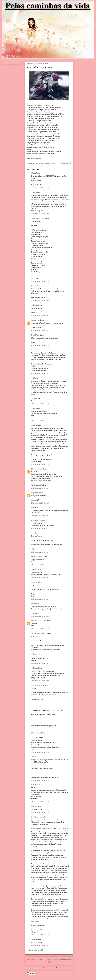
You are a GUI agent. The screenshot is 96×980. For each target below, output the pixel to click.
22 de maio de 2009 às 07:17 (40, 421)
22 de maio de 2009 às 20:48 (40, 780)
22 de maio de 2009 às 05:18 (40, 373)
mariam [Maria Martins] (39, 633)
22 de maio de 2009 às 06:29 (40, 404)
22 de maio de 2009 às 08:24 (40, 488)
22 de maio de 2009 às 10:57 (40, 552)
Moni (33, 508)
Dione (33, 173)
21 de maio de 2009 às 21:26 (40, 214)
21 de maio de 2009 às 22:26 (40, 301)
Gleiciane (34, 569)
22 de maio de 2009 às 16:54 (40, 629)
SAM (33, 757)
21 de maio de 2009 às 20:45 (40, 188)
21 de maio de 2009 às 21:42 (40, 281)
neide (33, 533)
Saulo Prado (35, 320)
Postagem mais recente (36, 959)
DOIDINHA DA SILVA (39, 621)
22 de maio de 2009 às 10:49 (40, 528)
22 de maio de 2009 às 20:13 (40, 733)
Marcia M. (34, 806)
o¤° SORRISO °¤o (37, 685)
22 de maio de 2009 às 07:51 (40, 464)
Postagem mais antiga (63, 959)
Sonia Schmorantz (37, 817)
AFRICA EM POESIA (38, 218)
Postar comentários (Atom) (52, 968)
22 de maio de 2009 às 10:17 (40, 516)
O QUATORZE (36, 785)
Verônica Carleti (36, 520)
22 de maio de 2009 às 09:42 (40, 503)
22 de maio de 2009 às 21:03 (40, 802)
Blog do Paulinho (37, 469)
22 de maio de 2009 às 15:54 (40, 616)
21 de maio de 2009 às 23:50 (40, 345)
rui (32, 378)
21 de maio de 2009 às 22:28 (40, 316)
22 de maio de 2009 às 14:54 (40, 578)
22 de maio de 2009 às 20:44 (40, 752)
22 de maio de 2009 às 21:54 (40, 812)
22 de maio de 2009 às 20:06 (40, 681)
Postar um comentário (36, 950)
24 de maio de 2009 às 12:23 (40, 946)
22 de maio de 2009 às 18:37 (40, 664)
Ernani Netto (35, 335)
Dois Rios (34, 582)
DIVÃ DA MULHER (38, 557)
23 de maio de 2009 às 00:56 (40, 935)
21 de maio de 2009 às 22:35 (40, 330)
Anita (33, 350)
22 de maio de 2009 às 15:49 (40, 599)
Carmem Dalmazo (37, 286)
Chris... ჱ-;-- (35, 737)
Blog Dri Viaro (36, 493)
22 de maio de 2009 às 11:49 (40, 565)
